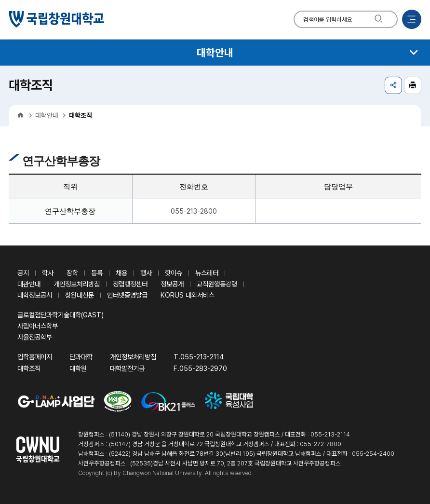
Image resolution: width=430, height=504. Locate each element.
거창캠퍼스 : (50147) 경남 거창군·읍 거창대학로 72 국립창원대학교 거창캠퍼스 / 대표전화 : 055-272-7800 (210, 444)
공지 (23, 273)
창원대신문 (80, 295)
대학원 (78, 368)
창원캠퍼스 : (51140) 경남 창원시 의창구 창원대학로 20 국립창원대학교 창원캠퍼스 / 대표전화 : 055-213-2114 (214, 434)
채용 (121, 273)
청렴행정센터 (130, 284)
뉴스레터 (207, 273)
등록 (97, 273)
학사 (48, 273)
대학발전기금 (127, 368)
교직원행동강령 (217, 284)
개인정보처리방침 (77, 284)
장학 (72, 273)
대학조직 (29, 368)
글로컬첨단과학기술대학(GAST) (60, 315)
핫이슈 (174, 273)
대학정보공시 (35, 295)
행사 (146, 273)
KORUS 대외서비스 (188, 295)
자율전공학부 (35, 337)
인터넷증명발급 (127, 295)
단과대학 (81, 357)
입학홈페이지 (35, 357)
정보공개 (172, 284)
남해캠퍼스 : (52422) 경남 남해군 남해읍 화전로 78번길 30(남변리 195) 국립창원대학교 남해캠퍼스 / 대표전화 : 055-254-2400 (236, 454)
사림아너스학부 (38, 326)
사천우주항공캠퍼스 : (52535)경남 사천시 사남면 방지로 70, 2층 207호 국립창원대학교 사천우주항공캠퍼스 (209, 463)
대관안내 (29, 284)
